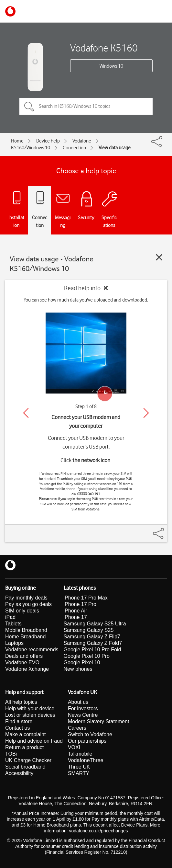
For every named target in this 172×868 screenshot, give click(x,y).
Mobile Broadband (26, 630)
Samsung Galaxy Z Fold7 (93, 643)
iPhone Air (75, 611)
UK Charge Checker (28, 760)
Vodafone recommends (32, 650)
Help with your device (30, 708)
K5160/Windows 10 (31, 148)
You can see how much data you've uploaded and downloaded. (86, 300)
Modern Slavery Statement (98, 721)
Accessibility (19, 773)
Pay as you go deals (28, 604)
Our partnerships (87, 741)
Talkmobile (80, 754)
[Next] (146, 413)
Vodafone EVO (22, 662)
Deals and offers (24, 656)
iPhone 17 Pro (80, 604)
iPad (10, 617)
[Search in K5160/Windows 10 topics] (86, 106)
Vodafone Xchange (27, 669)
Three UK (79, 767)
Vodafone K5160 (104, 48)
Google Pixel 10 (82, 662)
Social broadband (25, 767)
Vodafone (82, 141)
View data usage (115, 148)
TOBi (11, 754)
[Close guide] (159, 257)
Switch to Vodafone (90, 734)
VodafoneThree (86, 760)
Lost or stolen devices (30, 715)
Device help (48, 141)
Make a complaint (25, 734)
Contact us (17, 728)
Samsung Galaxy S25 (89, 630)
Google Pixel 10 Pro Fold (92, 650)
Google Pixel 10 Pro (87, 656)
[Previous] (26, 413)
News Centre (83, 715)
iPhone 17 (75, 617)
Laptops (14, 643)
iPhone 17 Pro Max (86, 598)
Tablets (13, 624)
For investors (83, 708)
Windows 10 (111, 66)
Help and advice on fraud (34, 741)
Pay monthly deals (26, 598)
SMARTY (79, 773)
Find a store (19, 721)
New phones (78, 669)
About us (78, 702)
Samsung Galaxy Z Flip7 (92, 637)
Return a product (24, 747)
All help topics (21, 702)
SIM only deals (22, 611)
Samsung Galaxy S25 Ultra (95, 624)
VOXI (74, 747)
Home (17, 141)
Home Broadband (25, 637)
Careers (77, 728)
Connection (74, 148)
